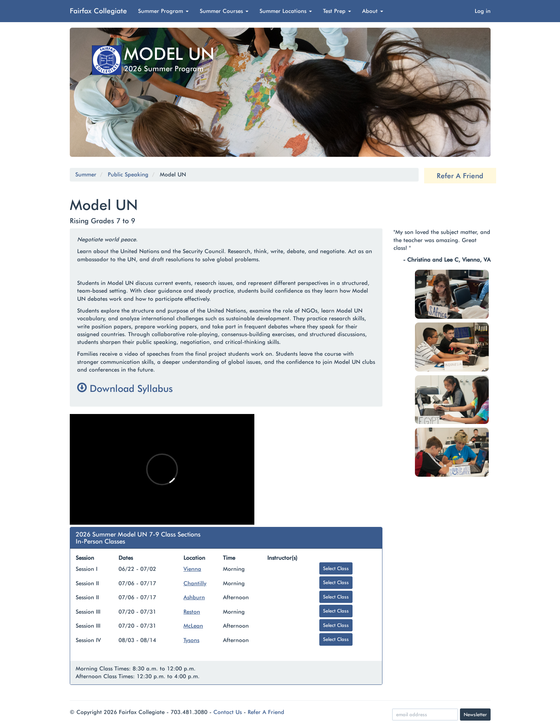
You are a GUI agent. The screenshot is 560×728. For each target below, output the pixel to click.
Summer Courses (224, 11)
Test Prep (337, 11)
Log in (483, 11)
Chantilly (195, 583)
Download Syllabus (125, 388)
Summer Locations (286, 11)
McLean (193, 626)
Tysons (191, 640)
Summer (86, 175)
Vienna (192, 569)
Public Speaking (128, 175)
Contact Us (228, 712)
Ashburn (194, 597)
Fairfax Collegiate (98, 11)
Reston (192, 612)
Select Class (336, 568)
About (373, 11)
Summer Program (163, 11)
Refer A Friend (460, 176)
